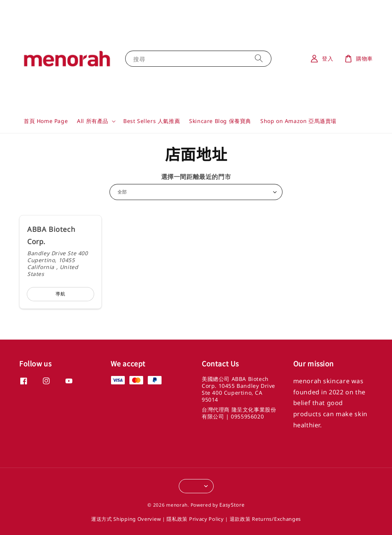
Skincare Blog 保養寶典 (220, 121)
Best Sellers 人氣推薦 (152, 121)
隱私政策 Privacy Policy (195, 519)
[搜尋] (259, 58)
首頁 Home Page (46, 121)
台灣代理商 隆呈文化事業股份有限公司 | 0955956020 (239, 413)
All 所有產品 (93, 121)
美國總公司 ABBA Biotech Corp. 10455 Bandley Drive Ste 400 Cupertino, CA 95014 (238, 390)
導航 (60, 294)
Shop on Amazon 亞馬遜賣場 (298, 121)
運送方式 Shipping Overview (126, 519)
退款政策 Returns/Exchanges (265, 519)
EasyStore (232, 505)
